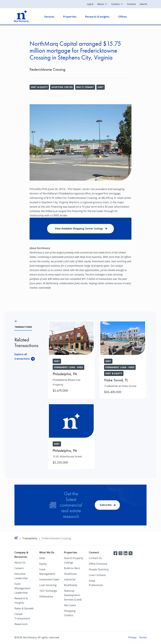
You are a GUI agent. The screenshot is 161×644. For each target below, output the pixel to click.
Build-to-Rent (72, 569)
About (100, 4)
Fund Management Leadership (22, 589)
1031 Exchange (48, 591)
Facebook (115, 554)
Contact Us (95, 559)
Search (143, 4)
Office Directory (98, 564)
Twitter (130, 554)
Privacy (132, 638)
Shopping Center (62, 87)
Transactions (30, 539)
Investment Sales (49, 580)
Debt (101, 87)
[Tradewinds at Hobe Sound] (123, 360)
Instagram (120, 554)
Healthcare (70, 574)
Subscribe (106, 505)
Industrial (70, 580)
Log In (90, 4)
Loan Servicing (48, 586)
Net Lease (70, 606)
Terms (143, 638)
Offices (123, 17)
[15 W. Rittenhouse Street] (71, 436)
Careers (115, 4)
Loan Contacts (97, 576)
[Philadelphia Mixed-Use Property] (71, 359)
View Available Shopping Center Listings (79, 229)
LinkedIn (125, 554)
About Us (20, 563)
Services (50, 17)
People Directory (99, 570)
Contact (131, 4)
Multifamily (71, 586)
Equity (43, 564)
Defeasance (46, 597)
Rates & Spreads (24, 609)
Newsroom (21, 625)
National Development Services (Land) (73, 596)
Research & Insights (98, 17)
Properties (70, 17)
